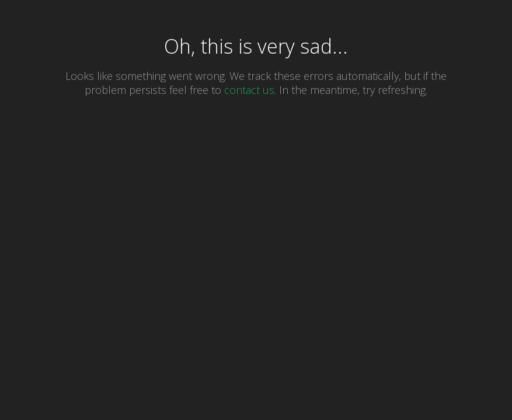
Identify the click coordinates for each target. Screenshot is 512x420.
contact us (249, 90)
